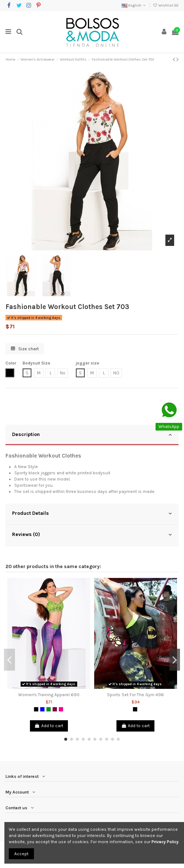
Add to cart (49, 726)
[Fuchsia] (61, 709)
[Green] (49, 709)
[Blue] (42, 709)
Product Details (92, 513)
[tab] (92, 435)
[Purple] (55, 709)
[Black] (36, 709)
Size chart (25, 349)
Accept (21, 854)
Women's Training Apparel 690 (49, 695)
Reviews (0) (92, 535)
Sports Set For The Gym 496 (135, 695)
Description (92, 435)
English (134, 5)
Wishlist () (166, 5)
